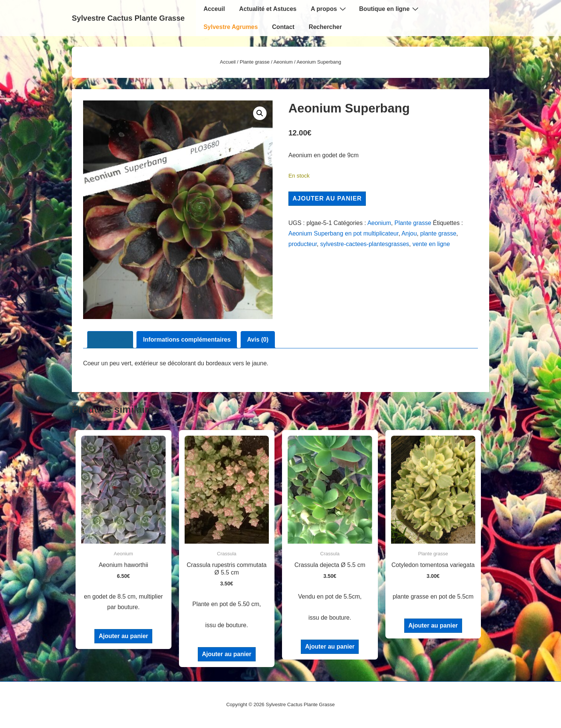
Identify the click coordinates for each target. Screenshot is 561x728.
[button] (260, 113)
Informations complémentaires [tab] (187, 340)
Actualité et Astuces (268, 9)
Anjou (409, 233)
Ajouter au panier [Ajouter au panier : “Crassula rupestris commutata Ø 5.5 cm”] (227, 654)
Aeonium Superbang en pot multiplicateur (343, 233)
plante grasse (438, 233)
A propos (329, 9)
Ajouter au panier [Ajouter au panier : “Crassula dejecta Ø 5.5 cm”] (330, 647)
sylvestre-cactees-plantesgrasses (365, 244)
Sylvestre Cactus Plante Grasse (128, 18)
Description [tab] (110, 340)
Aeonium (283, 62)
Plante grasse (255, 62)
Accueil (228, 62)
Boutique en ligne (390, 9)
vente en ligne (431, 244)
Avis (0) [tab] (258, 340)
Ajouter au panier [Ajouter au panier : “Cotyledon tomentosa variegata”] (433, 625)
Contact (284, 27)
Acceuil (214, 9)
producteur (303, 244)
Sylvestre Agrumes (230, 27)
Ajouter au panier (327, 198)
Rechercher (325, 27)
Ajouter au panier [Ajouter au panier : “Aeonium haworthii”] (123, 636)
